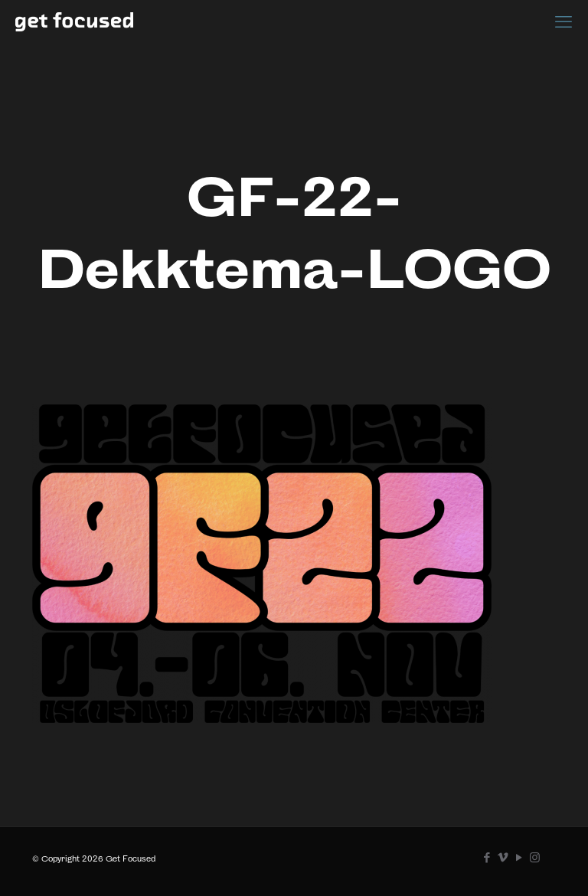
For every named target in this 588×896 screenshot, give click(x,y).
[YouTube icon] (519, 857)
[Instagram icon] (535, 857)
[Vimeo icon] (503, 857)
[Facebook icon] (487, 857)
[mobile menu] (563, 21)
